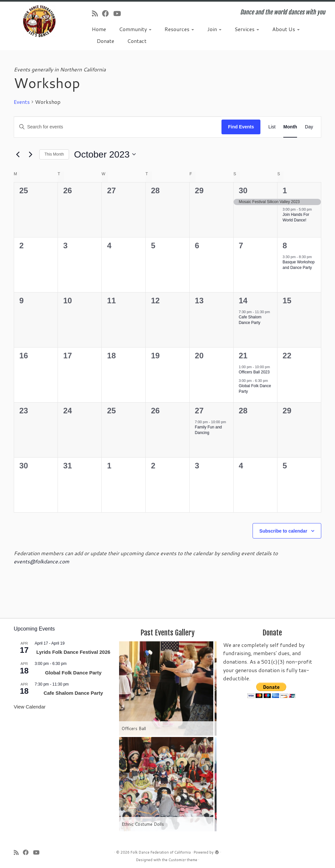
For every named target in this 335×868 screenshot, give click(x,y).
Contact (137, 41)
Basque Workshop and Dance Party (299, 265)
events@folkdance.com (42, 561)
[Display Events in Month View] (290, 127)
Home (99, 29)
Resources (179, 29)
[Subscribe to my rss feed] (97, 13)
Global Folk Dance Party (73, 673)
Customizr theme (183, 860)
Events (22, 102)
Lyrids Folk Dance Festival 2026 (73, 652)
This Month (54, 154)
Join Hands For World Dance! (296, 217)
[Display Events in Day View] (309, 127)
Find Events (241, 127)
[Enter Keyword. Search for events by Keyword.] (118, 127)
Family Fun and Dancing (209, 430)
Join (214, 29)
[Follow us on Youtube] (119, 13)
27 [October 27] (199, 411)
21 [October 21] (243, 356)
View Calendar (30, 707)
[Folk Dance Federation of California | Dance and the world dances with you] (39, 21)
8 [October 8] (285, 245)
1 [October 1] (285, 190)
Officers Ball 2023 (254, 372)
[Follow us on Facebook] (108, 13)
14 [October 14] (243, 301)
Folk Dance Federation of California (161, 852)
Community (135, 29)
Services (247, 29)
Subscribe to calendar (283, 531)
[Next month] (30, 154)
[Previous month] (18, 154)
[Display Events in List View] (272, 127)
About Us (286, 29)
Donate (106, 41)
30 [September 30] (243, 190)
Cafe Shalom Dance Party (250, 320)
